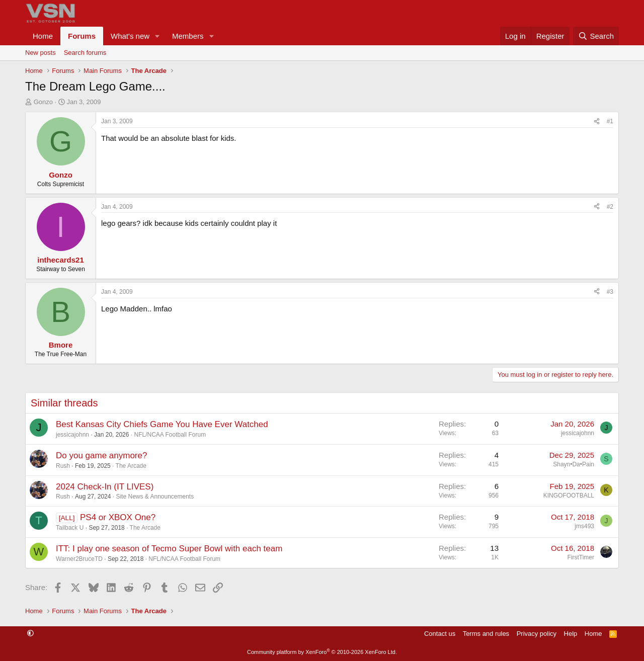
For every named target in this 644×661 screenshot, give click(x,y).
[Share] (597, 121)
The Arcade (131, 466)
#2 (610, 207)
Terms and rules (486, 634)
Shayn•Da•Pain (574, 464)
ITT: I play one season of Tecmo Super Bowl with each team (169, 549)
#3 (610, 292)
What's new (130, 36)
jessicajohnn (72, 435)
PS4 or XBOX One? (118, 517)
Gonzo (43, 102)
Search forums (85, 53)
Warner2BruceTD (79, 559)
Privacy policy (537, 634)
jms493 (584, 526)
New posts (41, 53)
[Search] (596, 36)
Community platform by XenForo (322, 652)
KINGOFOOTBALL (569, 495)
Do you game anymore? (101, 456)
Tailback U (70, 528)
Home (43, 36)
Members (188, 36)
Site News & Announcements (155, 497)
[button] (157, 36)
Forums (82, 36)
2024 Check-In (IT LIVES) (105, 487)
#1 (610, 121)
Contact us (440, 634)
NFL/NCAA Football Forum (170, 435)
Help (571, 634)
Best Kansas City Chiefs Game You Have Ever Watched (162, 424)
